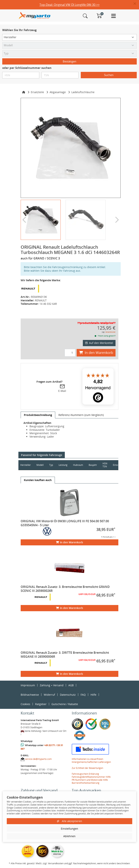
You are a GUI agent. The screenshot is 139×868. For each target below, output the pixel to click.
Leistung (63, 465)
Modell (40, 465)
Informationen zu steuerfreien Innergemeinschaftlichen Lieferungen (91, 760)
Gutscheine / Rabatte (65, 704)
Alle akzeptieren (69, 821)
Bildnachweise (30, 695)
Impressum (28, 685)
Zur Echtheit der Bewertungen (87, 768)
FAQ (83, 695)
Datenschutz (68, 695)
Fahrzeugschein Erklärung (85, 774)
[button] (136, 4)
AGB (71, 685)
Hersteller (26, 465)
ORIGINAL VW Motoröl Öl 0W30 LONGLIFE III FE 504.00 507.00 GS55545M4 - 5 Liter (65, 523)
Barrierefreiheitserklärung (86, 783)
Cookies (25, 704)
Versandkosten (110, 332)
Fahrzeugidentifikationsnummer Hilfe (91, 777)
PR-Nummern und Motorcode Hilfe (90, 780)
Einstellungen (69, 829)
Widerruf (49, 695)
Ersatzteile (37, 92)
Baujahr (93, 465)
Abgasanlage (58, 92)
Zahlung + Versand (52, 685)
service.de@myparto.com (38, 759)
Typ (51, 465)
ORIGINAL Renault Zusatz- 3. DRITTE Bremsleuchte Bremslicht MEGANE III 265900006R (65, 655)
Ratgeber (41, 704)
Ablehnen (69, 836)
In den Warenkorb (96, 353)
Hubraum (78, 465)
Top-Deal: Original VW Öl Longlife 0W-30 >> (69, 5)
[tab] (38, 415)
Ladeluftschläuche (83, 92)
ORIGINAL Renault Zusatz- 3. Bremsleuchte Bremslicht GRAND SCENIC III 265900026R (65, 589)
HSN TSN (105, 465)
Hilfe (93, 695)
